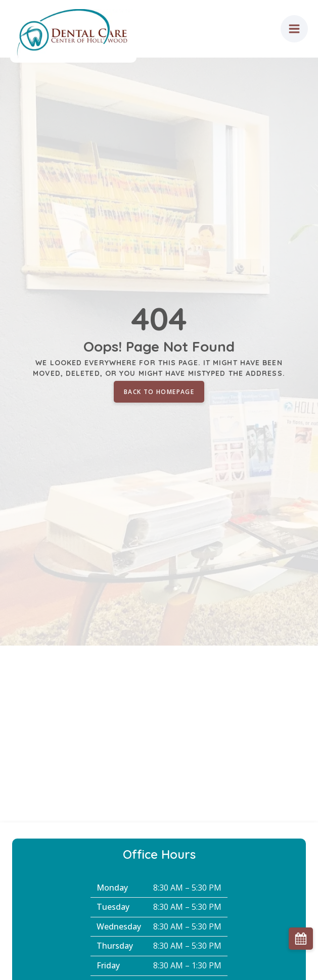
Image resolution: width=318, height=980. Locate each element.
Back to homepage (159, 392)
